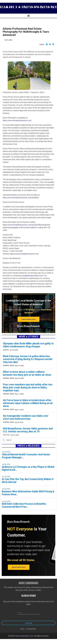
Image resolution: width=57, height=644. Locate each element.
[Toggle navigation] (29, 16)
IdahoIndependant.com (24, 636)
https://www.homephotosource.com (17, 120)
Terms (22, 629)
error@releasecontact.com (32, 276)
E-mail (20, 613)
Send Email (12, 240)
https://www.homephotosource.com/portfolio (21, 198)
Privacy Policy (32, 629)
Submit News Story (29, 319)
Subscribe (29, 623)
